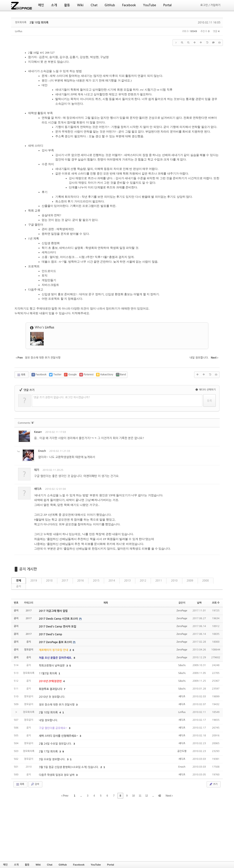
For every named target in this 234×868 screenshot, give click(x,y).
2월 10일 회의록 (39, 23)
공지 (19, 586)
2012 (143, 581)
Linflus (19, 31)
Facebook (79, 865)
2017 (65, 581)
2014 (112, 581)
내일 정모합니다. (48, 720)
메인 (5, 865)
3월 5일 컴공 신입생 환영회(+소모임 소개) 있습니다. (69, 767)
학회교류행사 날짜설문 (52, 666)
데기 (37, 470)
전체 (19, 581)
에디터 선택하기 (206, 390)
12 (147, 796)
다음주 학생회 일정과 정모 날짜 (57, 775)
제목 (106, 603)
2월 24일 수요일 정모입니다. (56, 744)
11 (140, 796)
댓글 (213, 433)
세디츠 (38, 489)
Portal (110, 865)
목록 (21, 375)
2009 (190, 581)
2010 (174, 581)
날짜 (199, 603)
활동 (27, 865)
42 (159, 796)
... (81, 796)
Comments (26, 423)
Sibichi (182, 665)
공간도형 (182, 751)
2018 (49, 581)
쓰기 (213, 784)
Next (169, 796)
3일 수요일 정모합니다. (52, 759)
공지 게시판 (28, 569)
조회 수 (216, 603)
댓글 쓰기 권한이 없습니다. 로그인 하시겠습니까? (62, 397)
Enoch (42, 451)
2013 (127, 581)
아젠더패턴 (90, 476)
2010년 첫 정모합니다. (52, 697)
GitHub (63, 865)
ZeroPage (182, 611)
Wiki (38, 865)
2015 (96, 581)
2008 (206, 581)
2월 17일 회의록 (49, 752)
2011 (159, 581)
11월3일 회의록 (48, 673)
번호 (16, 603)
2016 (81, 581)
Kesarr (38, 432)
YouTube (96, 865)
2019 (34, 581)
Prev (65, 796)
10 (133, 796)
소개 (16, 865)
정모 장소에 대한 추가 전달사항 (57, 705)
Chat (50, 865)
